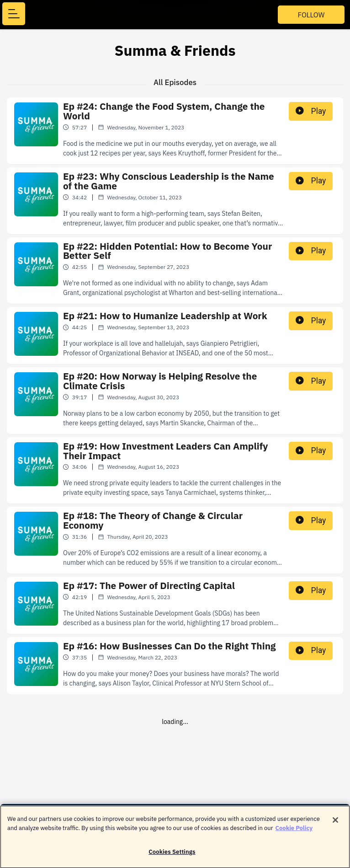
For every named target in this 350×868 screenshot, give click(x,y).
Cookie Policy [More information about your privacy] (294, 832)
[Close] (335, 825)
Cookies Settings (172, 856)
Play (311, 111)
